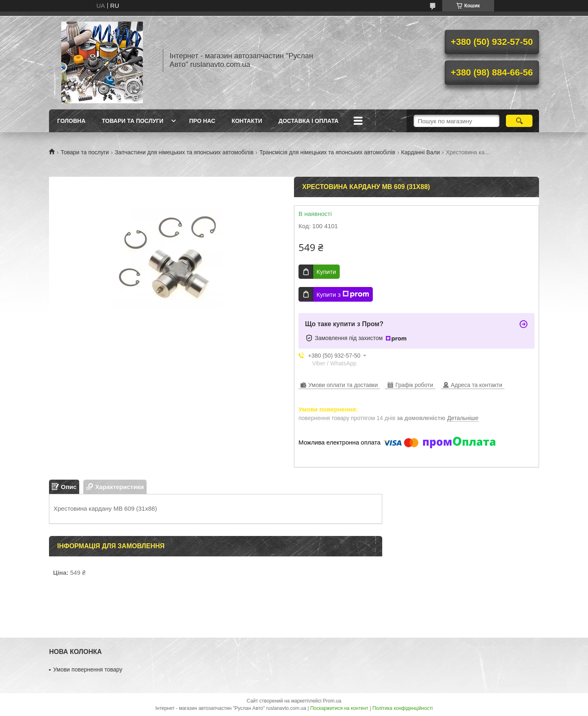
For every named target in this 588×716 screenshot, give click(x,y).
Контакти (247, 121)
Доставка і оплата (308, 121)
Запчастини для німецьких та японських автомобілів (184, 152)
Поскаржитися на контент (339, 708)
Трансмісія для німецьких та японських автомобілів (327, 152)
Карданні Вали (420, 152)
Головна (71, 121)
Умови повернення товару (88, 669)
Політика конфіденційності (403, 708)
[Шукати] (519, 121)
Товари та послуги (133, 121)
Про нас (202, 121)
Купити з (343, 294)
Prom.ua (332, 701)
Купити (326, 272)
